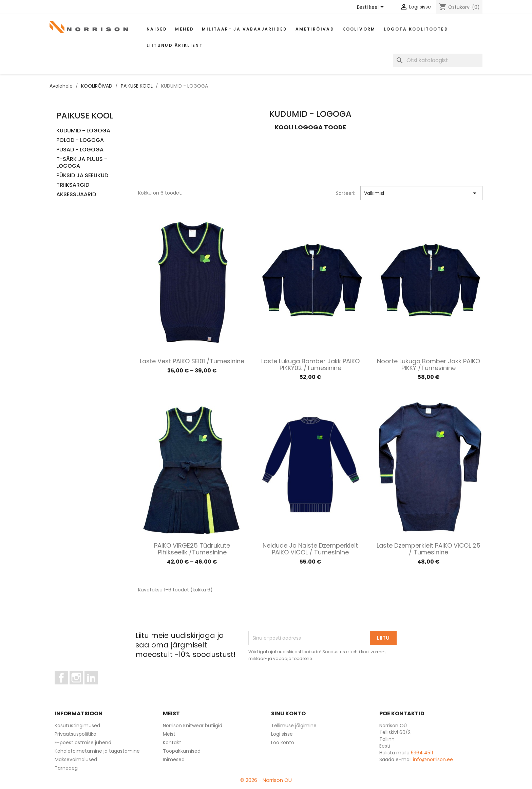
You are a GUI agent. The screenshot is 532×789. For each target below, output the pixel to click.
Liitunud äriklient (175, 45)
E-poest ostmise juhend (83, 742)
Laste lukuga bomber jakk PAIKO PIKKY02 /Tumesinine (310, 364)
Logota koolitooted (416, 29)
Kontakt (172, 742)
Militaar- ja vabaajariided (244, 29)
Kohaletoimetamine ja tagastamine (97, 751)
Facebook (68, 687)
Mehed (184, 29)
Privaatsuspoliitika (75, 734)
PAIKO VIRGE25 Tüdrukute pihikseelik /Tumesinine (192, 549)
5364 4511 (422, 753)
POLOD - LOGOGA (80, 140)
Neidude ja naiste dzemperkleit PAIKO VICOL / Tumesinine (310, 549)
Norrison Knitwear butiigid (193, 726)
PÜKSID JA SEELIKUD (82, 176)
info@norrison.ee (433, 759)
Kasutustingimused (77, 726)
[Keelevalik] (372, 7)
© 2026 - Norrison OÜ (266, 780)
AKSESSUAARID (76, 195)
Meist (169, 734)
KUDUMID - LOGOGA (83, 131)
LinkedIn (95, 687)
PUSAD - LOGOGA (80, 150)
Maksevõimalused (76, 759)
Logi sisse (282, 734)
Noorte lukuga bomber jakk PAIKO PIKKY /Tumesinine (429, 364)
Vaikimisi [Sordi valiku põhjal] (422, 193)
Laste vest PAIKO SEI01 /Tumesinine (192, 361)
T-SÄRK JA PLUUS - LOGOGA (82, 163)
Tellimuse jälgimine (294, 726)
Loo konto (283, 742)
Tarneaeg (66, 768)
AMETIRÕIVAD (315, 29)
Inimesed (174, 759)
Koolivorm (359, 29)
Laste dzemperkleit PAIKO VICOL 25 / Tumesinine (429, 549)
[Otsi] (438, 60)
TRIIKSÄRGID (73, 185)
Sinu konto (288, 713)
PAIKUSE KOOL (85, 116)
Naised (157, 29)
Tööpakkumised (182, 751)
